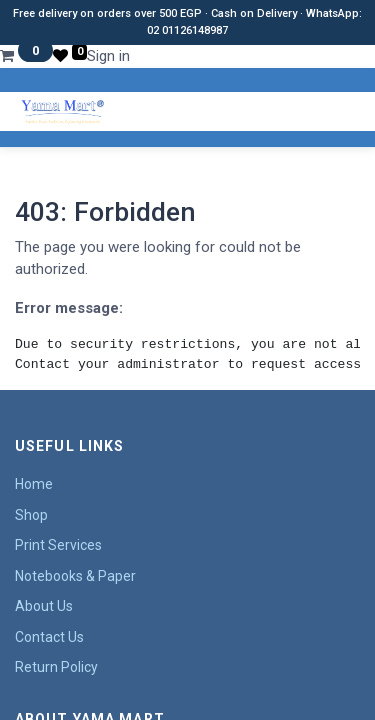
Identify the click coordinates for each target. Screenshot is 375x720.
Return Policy (56, 667)
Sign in (108, 56)
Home (34, 484)
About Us (44, 606)
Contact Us (49, 637)
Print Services (58, 545)
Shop (31, 515)
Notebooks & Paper (75, 576)
